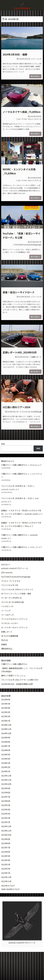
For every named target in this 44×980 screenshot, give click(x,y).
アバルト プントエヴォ (11, 581)
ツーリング (37, 59)
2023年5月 (6, 805)
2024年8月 (6, 742)
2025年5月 (6, 704)
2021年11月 (6, 881)
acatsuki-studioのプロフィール (15, 568)
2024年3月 (6, 763)
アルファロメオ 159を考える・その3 (17, 486)
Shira (27, 526)
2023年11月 (6, 780)
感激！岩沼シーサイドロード (19, 292)
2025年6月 (6, 699)
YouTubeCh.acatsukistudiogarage (28, 245)
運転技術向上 (7, 649)
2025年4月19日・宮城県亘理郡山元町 (17, 684)
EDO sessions (7, 572)
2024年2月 (6, 767)
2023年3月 (6, 814)
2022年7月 (6, 847)
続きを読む (35, 76)
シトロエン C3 (7, 606)
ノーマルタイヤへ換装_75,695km (22, 112)
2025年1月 (6, 721)
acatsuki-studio (32, 514)
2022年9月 (6, 839)
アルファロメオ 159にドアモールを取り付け (20, 680)
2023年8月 (6, 792)
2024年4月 (6, 759)
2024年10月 (6, 733)
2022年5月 (6, 856)
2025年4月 (6, 708)
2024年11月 (6, 729)
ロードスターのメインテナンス (30, 119)
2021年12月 (6, 877)
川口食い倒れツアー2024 (16, 407)
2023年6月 (6, 801)
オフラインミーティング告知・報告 (16, 594)
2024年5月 (6, 754)
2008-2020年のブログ (10, 889)
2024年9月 (6, 737)
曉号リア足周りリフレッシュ (13, 676)
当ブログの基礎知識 (10, 636)
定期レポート (36, 357)
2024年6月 (6, 750)
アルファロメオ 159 (10, 585)
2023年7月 (6, 797)
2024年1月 (6, 771)
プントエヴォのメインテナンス (14, 619)
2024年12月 (6, 725)
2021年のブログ (8, 886)
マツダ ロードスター (10, 623)
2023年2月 (6, 818)
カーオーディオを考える (11, 598)
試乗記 (4, 644)
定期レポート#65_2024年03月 (20, 352)
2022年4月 (6, 860)
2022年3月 (6, 864)
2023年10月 (6, 784)
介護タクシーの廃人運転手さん (14, 465)
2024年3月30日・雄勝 (15, 54)
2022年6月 (6, 852)
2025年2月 (6, 716)
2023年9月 (6, 788)
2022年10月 (6, 835)
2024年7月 (6, 746)
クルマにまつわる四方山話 (32, 412)
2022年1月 (6, 873)
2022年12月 (6, 826)
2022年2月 (6, 869)
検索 (3, 444)
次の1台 (5, 640)
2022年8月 (6, 843)
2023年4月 (6, 809)
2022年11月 (6, 831)
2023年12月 (6, 776)
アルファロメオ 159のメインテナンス (17, 589)
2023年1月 (6, 822)
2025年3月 (6, 712)
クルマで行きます (22, 8)
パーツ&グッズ (7, 615)
